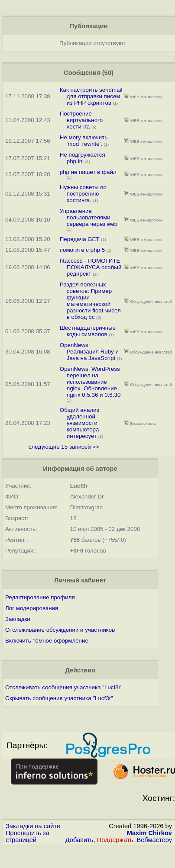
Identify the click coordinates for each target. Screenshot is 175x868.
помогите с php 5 (83, 250)
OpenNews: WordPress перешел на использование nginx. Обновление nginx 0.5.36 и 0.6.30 (90, 382)
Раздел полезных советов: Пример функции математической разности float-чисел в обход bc (90, 301)
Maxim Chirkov (149, 833)
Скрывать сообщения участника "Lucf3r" (59, 698)
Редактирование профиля (40, 597)
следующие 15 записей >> (64, 447)
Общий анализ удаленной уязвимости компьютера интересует (79, 423)
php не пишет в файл (88, 172)
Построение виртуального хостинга (81, 120)
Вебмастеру (154, 840)
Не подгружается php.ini (83, 158)
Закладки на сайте (33, 826)
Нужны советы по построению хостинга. (83, 194)
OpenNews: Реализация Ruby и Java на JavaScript (89, 352)
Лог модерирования (32, 608)
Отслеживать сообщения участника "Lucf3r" (64, 687)
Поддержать (115, 840)
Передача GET (80, 239)
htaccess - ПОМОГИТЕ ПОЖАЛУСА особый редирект (91, 267)
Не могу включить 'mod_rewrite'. (84, 141)
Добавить (79, 840)
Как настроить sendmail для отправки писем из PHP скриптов (91, 96)
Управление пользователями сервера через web (89, 217)
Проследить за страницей (28, 836)
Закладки (18, 619)
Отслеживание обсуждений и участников (60, 630)
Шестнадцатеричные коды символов (88, 331)
